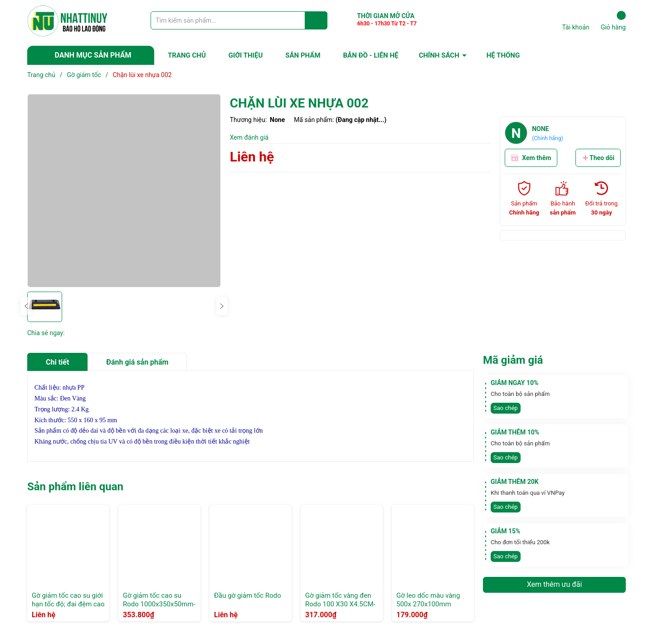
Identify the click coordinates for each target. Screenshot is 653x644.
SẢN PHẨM (303, 55)
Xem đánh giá (249, 137)
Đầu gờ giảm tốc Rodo (248, 595)
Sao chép (506, 408)
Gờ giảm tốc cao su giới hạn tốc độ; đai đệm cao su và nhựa (68, 604)
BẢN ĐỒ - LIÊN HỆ (371, 55)
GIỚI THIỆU (246, 55)
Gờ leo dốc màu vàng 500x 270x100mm (428, 600)
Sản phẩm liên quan (75, 487)
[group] (124, 191)
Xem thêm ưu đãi (555, 584)
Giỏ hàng (613, 21)
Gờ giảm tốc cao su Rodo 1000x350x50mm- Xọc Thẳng (159, 604)
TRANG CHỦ (187, 55)
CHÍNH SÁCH (439, 55)
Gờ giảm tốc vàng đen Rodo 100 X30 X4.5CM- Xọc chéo (340, 604)
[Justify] (316, 20)
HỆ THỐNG (503, 55)
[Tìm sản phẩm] (239, 20)
